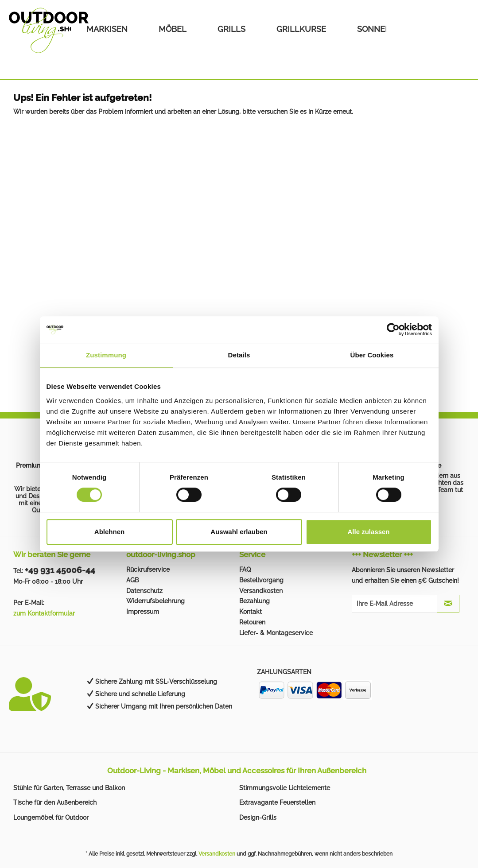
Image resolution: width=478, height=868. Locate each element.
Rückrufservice (148, 570)
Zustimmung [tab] (106, 355)
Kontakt (251, 612)
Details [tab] (239, 355)
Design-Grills (258, 818)
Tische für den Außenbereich (55, 802)
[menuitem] (107, 29)
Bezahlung (255, 601)
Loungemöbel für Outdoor (51, 818)
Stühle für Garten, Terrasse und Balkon (69, 788)
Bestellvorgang (261, 580)
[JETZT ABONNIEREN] (448, 604)
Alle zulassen (368, 532)
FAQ (245, 570)
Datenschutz (144, 591)
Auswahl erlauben (239, 532)
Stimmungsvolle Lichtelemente (285, 788)
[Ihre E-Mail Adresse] (394, 604)
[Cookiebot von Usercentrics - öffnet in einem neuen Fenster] (393, 329)
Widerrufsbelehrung (155, 601)
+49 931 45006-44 (60, 570)
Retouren (252, 622)
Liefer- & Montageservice (276, 633)
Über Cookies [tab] (372, 355)
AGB (132, 580)
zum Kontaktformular (44, 613)
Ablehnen (109, 532)
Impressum (143, 612)
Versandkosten (261, 591)
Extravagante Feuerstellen (277, 802)
